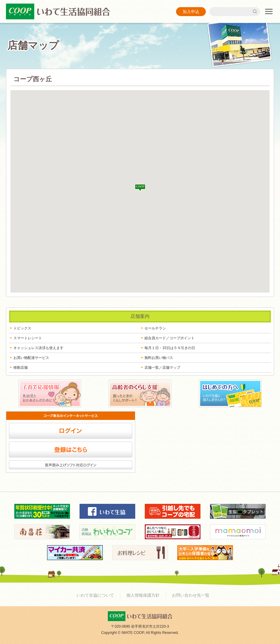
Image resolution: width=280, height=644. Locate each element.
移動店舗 (21, 368)
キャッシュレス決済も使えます (38, 348)
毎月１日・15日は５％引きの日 (170, 348)
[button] (140, 188)
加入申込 (191, 12)
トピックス (22, 328)
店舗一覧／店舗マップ (162, 368)
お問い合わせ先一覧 (191, 595)
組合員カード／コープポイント (169, 338)
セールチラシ (155, 328)
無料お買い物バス (159, 358)
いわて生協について (95, 595)
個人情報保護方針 (143, 595)
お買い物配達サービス (31, 358)
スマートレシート (28, 338)
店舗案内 (140, 316)
